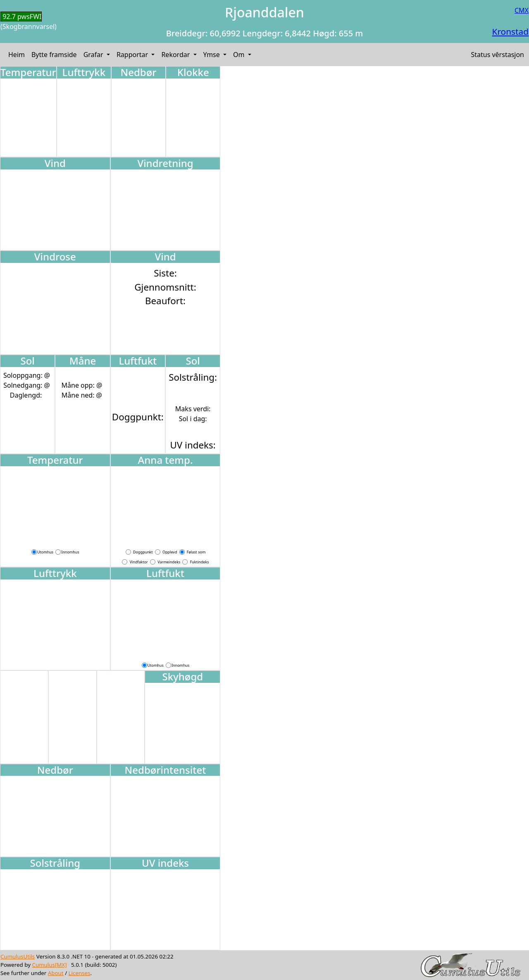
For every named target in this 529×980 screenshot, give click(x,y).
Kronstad (510, 31)
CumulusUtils (18, 956)
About (56, 973)
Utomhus (45, 552)
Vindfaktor (139, 562)
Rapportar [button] (133, 55)
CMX (522, 10)
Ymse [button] (212, 55)
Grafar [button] (94, 55)
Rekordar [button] (176, 55)
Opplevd (170, 552)
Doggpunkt (143, 552)
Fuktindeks (200, 562)
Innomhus (70, 552)
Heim (17, 55)
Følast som (196, 552)
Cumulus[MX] (49, 965)
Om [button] (240, 55)
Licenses (80, 973)
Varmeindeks (169, 562)
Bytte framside (54, 55)
